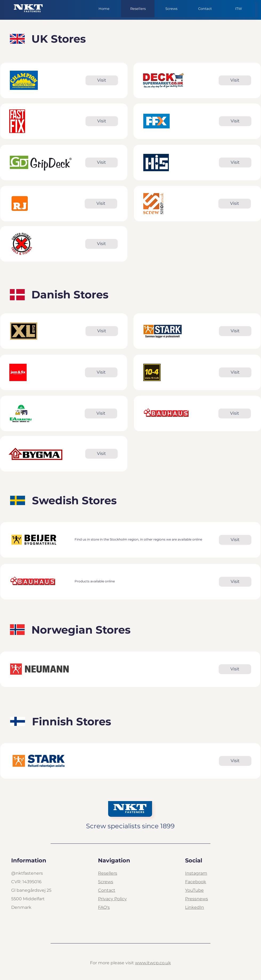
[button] (171, 9)
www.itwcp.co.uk (153, 963)
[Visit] (102, 80)
